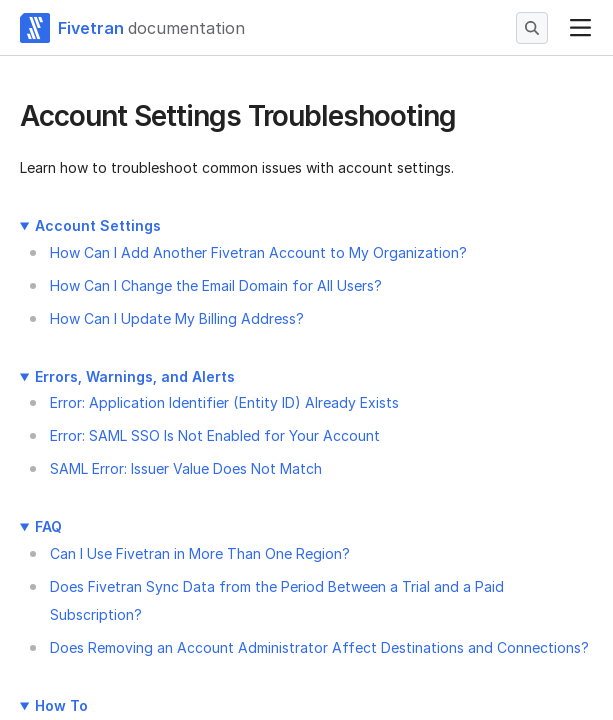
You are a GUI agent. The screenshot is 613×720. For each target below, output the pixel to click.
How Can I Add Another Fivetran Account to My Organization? (258, 252)
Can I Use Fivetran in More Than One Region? (200, 553)
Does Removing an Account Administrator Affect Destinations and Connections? (319, 647)
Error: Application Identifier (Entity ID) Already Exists (224, 402)
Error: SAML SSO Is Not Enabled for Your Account (215, 435)
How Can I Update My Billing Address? (177, 318)
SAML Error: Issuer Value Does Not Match (186, 468)
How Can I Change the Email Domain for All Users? (216, 285)
